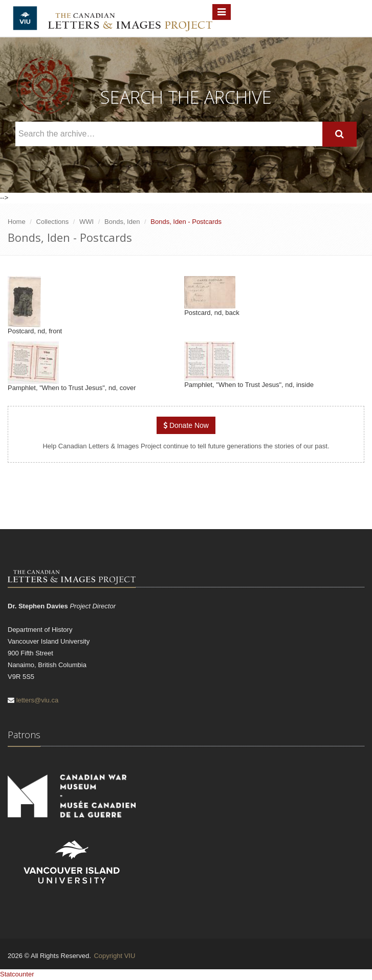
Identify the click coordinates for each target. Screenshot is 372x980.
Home (17, 222)
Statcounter (17, 974)
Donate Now (186, 425)
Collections (53, 222)
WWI (86, 222)
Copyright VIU (114, 956)
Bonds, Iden (122, 222)
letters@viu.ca (38, 700)
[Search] (340, 134)
